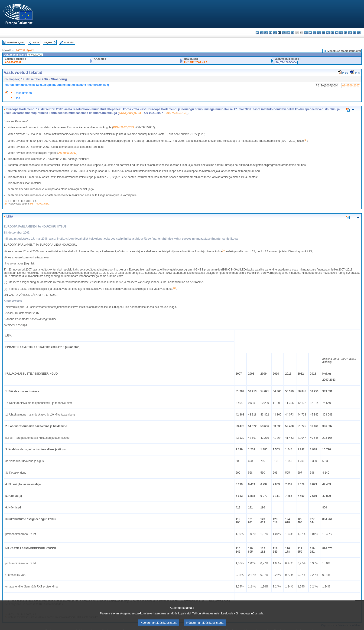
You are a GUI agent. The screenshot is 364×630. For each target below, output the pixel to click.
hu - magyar (319, 33)
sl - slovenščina (350, 33)
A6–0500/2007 (67, 153)
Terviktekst (69, 42)
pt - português (337, 33)
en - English (288, 33)
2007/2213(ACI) (25, 50)
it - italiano (306, 33)
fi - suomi (354, 33)
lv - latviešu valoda (310, 33)
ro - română (341, 33)
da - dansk (271, 33)
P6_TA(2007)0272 (40, 204)
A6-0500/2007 (13, 62)
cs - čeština (266, 33)
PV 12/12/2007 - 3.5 (195, 62)
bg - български (257, 33)
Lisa (17, 98)
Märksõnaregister (16, 42)
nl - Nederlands (328, 33)
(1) (5, 201)
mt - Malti (323, 33)
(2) (5, 204)
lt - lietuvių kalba (315, 33)
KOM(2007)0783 (130, 113)
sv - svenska (359, 33)
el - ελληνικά (284, 33)
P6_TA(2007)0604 (286, 62)
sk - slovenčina (346, 33)
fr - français (293, 33)
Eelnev (36, 42)
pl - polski (332, 33)
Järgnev (48, 42)
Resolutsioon (23, 93)
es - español (262, 33)
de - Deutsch (275, 33)
